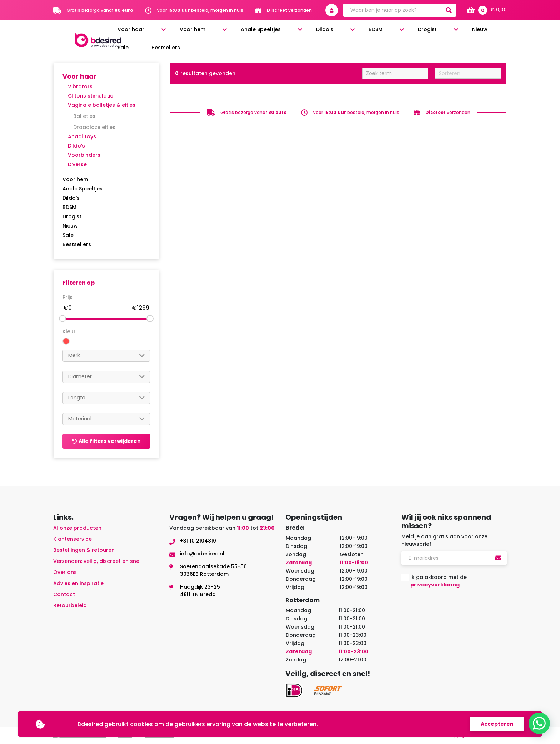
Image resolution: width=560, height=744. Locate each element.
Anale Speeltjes (296, 33)
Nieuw (442, 33)
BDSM (374, 33)
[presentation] (456, 611)
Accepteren (497, 724)
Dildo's (342, 33)
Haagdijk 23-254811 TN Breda (200, 591)
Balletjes (84, 116)
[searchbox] (106, 356)
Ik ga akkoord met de (439, 581)
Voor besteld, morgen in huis (200, 10)
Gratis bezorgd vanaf (100, 10)
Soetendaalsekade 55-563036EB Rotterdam (213, 570)
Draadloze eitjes (94, 127)
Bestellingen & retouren (84, 550)
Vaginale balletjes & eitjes (102, 105)
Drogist (408, 33)
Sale (465, 33)
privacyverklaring (435, 585)
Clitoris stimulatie (91, 96)
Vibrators (80, 86)
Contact (64, 594)
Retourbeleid (70, 605)
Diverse (77, 164)
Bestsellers (495, 33)
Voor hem (246, 33)
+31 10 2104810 (198, 541)
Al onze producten (77, 528)
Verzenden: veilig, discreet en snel (97, 561)
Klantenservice (72, 539)
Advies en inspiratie (78, 583)
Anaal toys (82, 136)
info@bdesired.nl (202, 554)
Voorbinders (84, 155)
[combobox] (106, 356)
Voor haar (203, 33)
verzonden (289, 10)
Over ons (65, 572)
